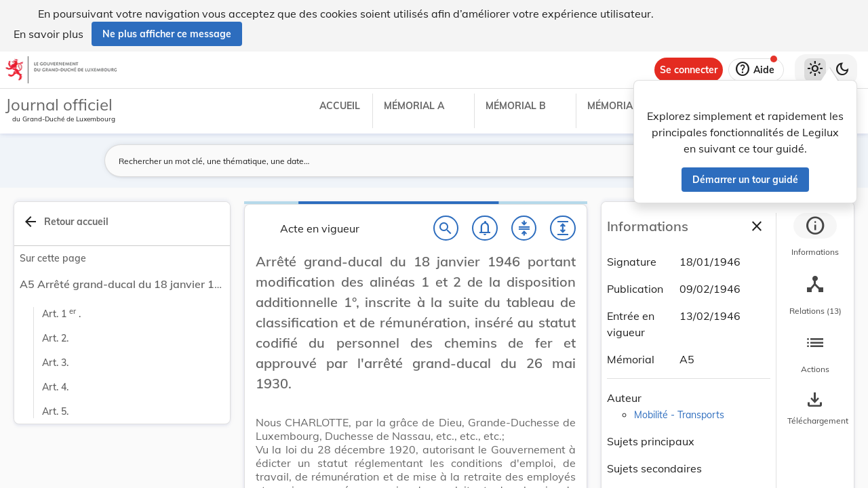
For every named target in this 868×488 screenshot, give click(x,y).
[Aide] (756, 70)
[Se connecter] (689, 70)
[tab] (815, 237)
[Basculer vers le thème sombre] (842, 70)
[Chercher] (446, 228)
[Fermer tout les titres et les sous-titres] (524, 228)
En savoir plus (48, 34)
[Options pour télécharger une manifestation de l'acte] (815, 409)
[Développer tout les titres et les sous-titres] (563, 228)
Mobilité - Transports (679, 415)
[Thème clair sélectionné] (815, 70)
